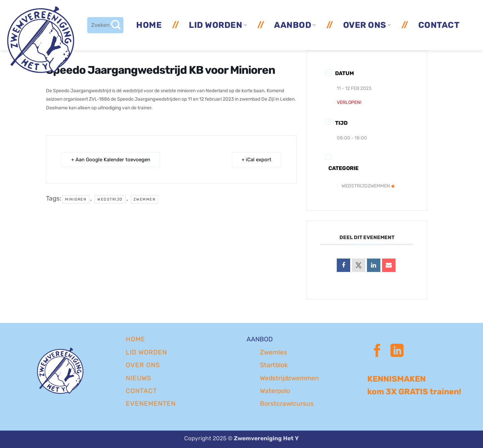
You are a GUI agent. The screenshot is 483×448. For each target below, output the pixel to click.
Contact (439, 25)
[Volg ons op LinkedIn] (397, 352)
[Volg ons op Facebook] (377, 352)
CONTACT (141, 391)
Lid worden (218, 25)
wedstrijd (110, 199)
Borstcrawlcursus (287, 404)
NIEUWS (139, 378)
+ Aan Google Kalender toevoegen (111, 160)
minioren (76, 199)
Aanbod (295, 25)
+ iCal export (256, 160)
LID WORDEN (146, 352)
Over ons (367, 25)
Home (149, 25)
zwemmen (145, 199)
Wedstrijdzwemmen (366, 186)
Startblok (274, 365)
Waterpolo (275, 391)
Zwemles (274, 352)
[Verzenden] (116, 25)
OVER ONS (143, 365)
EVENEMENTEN (151, 404)
